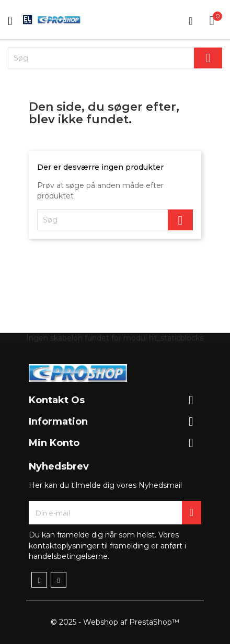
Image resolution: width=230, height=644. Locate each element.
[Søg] (115, 58)
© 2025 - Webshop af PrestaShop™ (115, 622)
